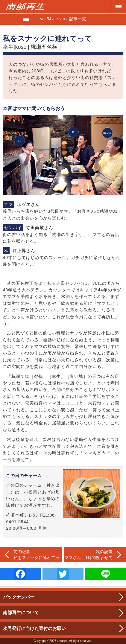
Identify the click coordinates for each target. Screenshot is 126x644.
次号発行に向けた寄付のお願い (34, 628)
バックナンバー (19, 597)
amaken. (63, 641)
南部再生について (21, 612)
